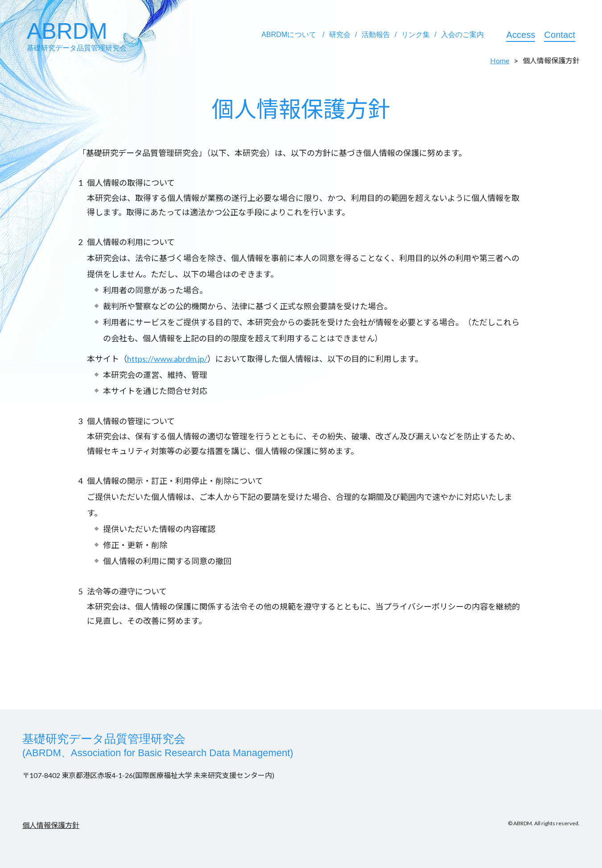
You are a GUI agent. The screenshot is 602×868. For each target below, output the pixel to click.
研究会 (340, 35)
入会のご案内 (463, 35)
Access (521, 35)
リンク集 (416, 35)
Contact (560, 35)
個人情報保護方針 (51, 825)
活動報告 (376, 35)
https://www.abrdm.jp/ (167, 359)
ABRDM (77, 35)
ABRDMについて (289, 35)
